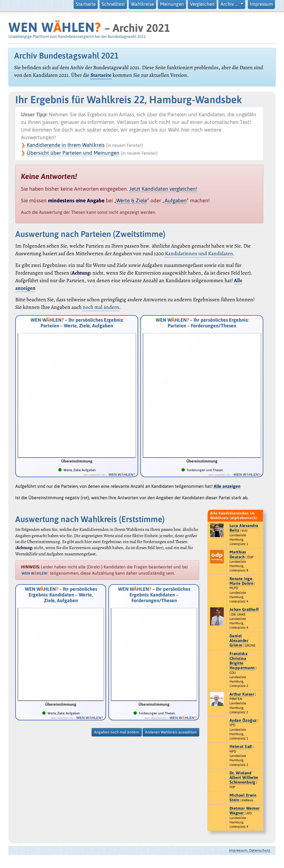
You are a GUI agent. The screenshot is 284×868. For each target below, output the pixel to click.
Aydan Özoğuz (243, 720)
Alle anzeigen (227, 486)
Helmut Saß (241, 746)
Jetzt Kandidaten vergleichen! (163, 189)
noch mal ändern (101, 307)
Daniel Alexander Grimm (239, 641)
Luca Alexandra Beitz (244, 528)
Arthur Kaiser (242, 694)
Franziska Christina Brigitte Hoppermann (242, 661)
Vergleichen (202, 4)
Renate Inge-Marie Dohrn (242, 581)
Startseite (86, 4)
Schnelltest (113, 4)
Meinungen (172, 4)
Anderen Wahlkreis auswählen (171, 732)
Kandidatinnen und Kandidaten (199, 253)
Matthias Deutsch (238, 554)
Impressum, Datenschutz (250, 850)
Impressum (261, 4)
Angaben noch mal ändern (117, 732)
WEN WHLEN (55, 27)
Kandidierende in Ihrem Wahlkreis (66, 145)
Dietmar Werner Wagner (245, 811)
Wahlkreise (142, 4)
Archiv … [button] (230, 4)
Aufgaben (176, 200)
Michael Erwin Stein (243, 797)
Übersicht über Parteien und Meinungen (73, 153)
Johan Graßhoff (244, 609)
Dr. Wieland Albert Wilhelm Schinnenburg (244, 778)
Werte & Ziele (132, 200)
